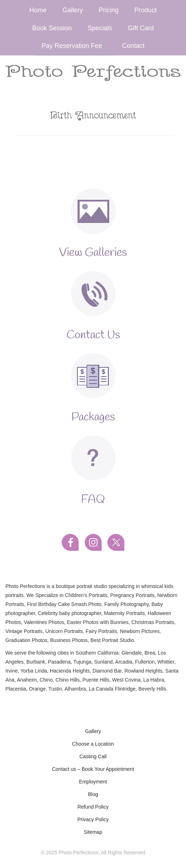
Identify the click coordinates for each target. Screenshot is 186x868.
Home (38, 10)
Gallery (73, 10)
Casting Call (93, 756)
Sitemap (93, 832)
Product (145, 10)
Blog (93, 794)
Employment (93, 782)
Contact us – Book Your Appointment (93, 769)
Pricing (108, 10)
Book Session (52, 28)
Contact (133, 46)
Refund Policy (93, 807)
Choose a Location (93, 744)
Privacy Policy (93, 819)
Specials (100, 28)
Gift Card (141, 28)
